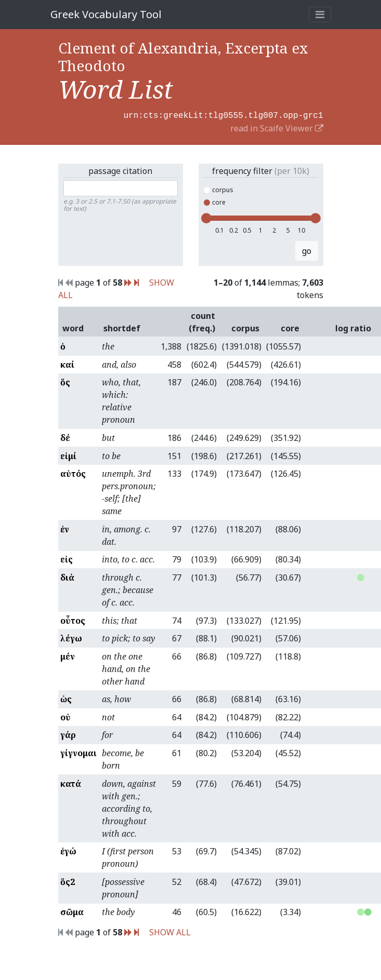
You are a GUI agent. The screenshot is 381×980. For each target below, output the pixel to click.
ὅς (65, 381)
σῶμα (72, 911)
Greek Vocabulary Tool (106, 14)
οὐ (65, 716)
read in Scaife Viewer (277, 127)
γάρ (68, 734)
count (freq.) (202, 321)
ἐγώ (68, 850)
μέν (68, 655)
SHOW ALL (170, 931)
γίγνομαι (78, 752)
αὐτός (73, 473)
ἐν (65, 528)
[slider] (206, 217)
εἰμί (68, 455)
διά (67, 576)
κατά (71, 783)
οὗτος (73, 620)
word (73, 327)
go (307, 250)
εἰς (67, 558)
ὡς (66, 698)
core (215, 201)
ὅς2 (68, 881)
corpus (219, 189)
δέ (65, 437)
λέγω (71, 637)
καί (67, 364)
